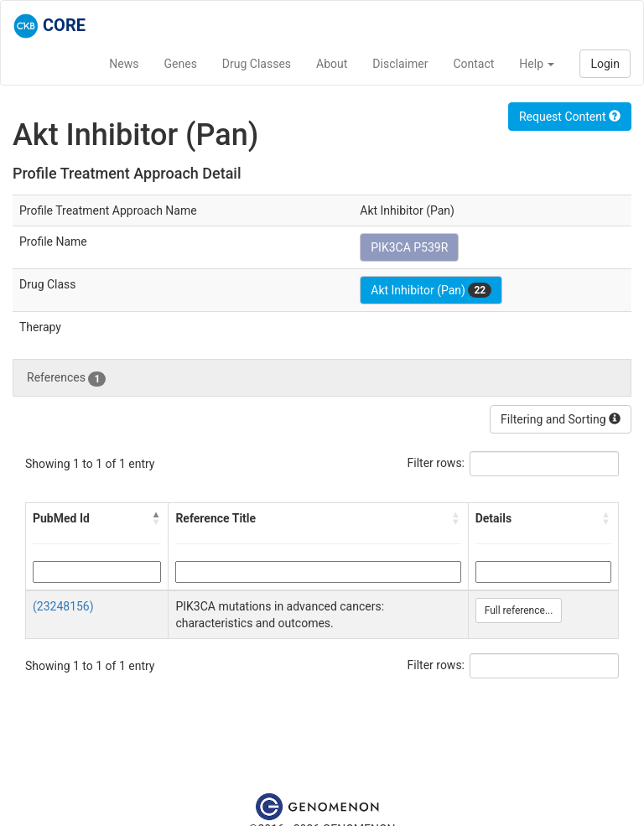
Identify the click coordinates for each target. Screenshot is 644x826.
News (124, 64)
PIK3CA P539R (409, 247)
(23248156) (63, 606)
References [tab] (66, 378)
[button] (156, 518)
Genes (181, 64)
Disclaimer (400, 64)
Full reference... (519, 610)
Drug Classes (257, 64)
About (332, 64)
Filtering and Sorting (561, 419)
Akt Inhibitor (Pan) (431, 290)
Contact (473, 64)
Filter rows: (436, 463)
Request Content (570, 117)
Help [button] (537, 64)
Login (605, 64)
